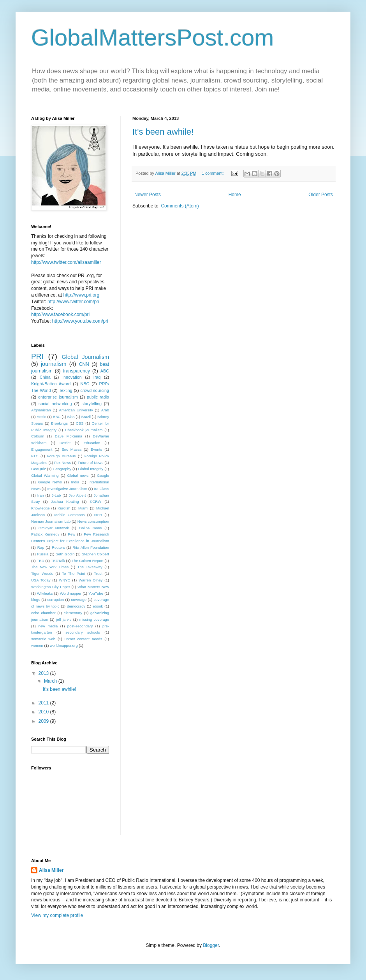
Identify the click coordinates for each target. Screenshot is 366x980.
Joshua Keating (65, 501)
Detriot (65, 443)
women (37, 645)
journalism (54, 364)
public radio (98, 397)
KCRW (96, 501)
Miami (83, 508)
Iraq (97, 377)
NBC (85, 384)
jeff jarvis (64, 619)
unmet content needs (83, 639)
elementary (73, 613)
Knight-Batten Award (51, 384)
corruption (55, 600)
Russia (43, 554)
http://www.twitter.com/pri (73, 302)
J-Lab (56, 495)
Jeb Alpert (77, 495)
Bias (71, 417)
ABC (105, 371)
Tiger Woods (42, 573)
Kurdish (64, 508)
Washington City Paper (51, 587)
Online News (91, 528)
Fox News (62, 463)
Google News (50, 482)
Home (235, 195)
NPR (98, 515)
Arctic (42, 417)
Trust (98, 573)
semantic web (43, 639)
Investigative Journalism (67, 489)
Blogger (211, 945)
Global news (78, 475)
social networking (55, 404)
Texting (65, 390)
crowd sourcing (95, 390)
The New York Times (50, 567)
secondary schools (83, 632)
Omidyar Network (54, 528)
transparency (77, 371)
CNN (84, 364)
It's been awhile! (163, 132)
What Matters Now (93, 587)
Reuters (58, 547)
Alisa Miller (51, 870)
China (45, 377)
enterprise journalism (58, 397)
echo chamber (43, 613)
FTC (35, 456)
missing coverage (94, 619)
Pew (71, 534)
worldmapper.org (64, 645)
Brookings (59, 423)
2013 (44, 673)
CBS (80, 423)
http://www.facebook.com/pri (60, 314)
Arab (105, 410)
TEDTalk (58, 561)
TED (40, 561)
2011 (44, 703)
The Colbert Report (88, 561)
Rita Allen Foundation (91, 547)
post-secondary (80, 626)
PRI (37, 356)
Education (92, 443)
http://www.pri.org (82, 295)
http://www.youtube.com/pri (80, 321)
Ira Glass (101, 489)
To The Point (73, 573)
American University (76, 410)
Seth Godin (65, 554)
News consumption (93, 521)
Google (103, 475)
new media (48, 626)
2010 (44, 712)
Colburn (38, 436)
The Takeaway (90, 567)
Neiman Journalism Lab (51, 521)
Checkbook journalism (84, 430)
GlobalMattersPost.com (153, 38)
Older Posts (321, 195)
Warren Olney (91, 580)
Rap (41, 547)
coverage (79, 600)
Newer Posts (148, 195)
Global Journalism (85, 357)
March (51, 681)
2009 (44, 721)
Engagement (42, 449)
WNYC (64, 580)
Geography (62, 469)
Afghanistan (41, 410)
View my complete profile (57, 915)
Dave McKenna (69, 436)
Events (96, 449)
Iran (41, 495)
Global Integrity (91, 469)
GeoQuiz (39, 469)
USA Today (41, 580)
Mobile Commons (69, 515)
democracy (76, 606)
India (75, 482)
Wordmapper (71, 593)
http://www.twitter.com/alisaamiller (66, 262)
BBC (57, 417)
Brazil (86, 417)
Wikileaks (45, 593)
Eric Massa (71, 449)
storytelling (91, 404)
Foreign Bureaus (62, 456)
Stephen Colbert (95, 554)
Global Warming (45, 475)
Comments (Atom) (180, 206)
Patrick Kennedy (45, 534)
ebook (98, 606)
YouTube (96, 593)
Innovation (72, 377)
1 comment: (213, 173)
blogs (36, 600)
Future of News (91, 463)
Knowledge (40, 508)
